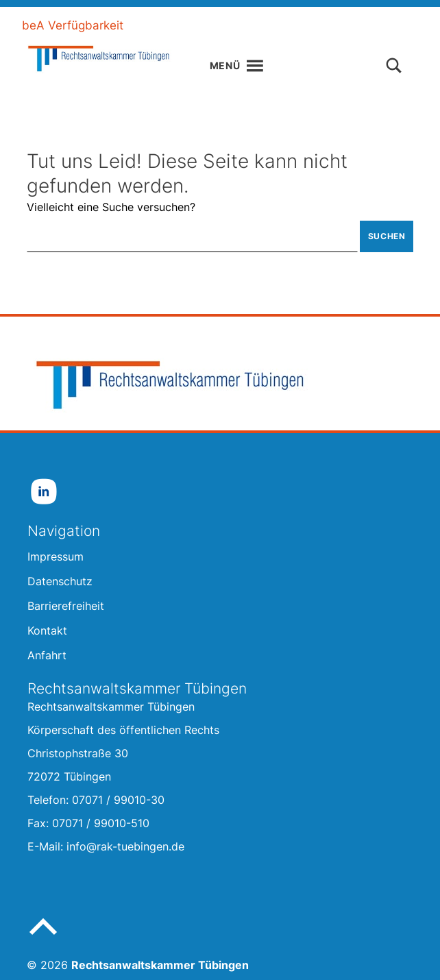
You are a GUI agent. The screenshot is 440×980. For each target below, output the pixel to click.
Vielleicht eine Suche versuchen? (111, 207)
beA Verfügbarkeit (73, 25)
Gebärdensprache (307, 25)
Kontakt (398, 25)
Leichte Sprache (192, 25)
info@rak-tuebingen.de (125, 846)
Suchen (387, 236)
